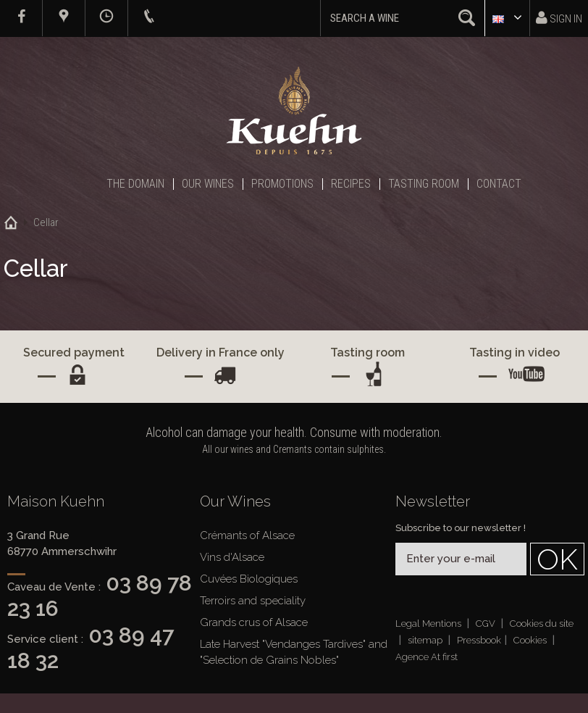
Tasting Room (424, 184)
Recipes (351, 184)
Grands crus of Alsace (254, 622)
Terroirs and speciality (253, 601)
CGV (487, 624)
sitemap (426, 640)
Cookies (531, 640)
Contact (499, 184)
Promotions (282, 184)
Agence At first (427, 657)
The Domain (135, 184)
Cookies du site (542, 624)
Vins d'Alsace (232, 557)
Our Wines (208, 184)
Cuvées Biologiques (249, 579)
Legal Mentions (429, 624)
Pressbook (479, 640)
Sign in (559, 18)
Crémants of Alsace (247, 535)
